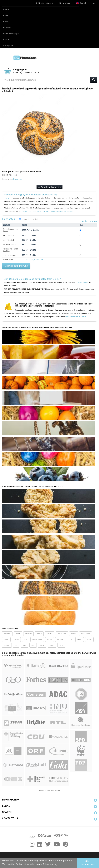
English (82, 3)
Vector (6, 22)
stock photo (20, 172)
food (70, 639)
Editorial (7, 28)
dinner (6, 639)
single (42, 645)
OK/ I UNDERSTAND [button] (88, 863)
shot (33, 645)
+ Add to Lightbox (89, 221)
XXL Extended (8, 240)
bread (18, 634)
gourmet (60, 639)
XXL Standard (8, 236)
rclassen (13, 175)
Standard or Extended (30, 219)
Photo (6, 10)
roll (16, 645)
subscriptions (83, 282)
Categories (8, 46)
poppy (89, 639)
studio (52, 645)
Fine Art (7, 40)
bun (26, 639)
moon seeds (86, 634)
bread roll (7, 634)
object (80, 639)
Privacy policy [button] (50, 864)
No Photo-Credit (9, 245)
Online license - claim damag (11, 230)
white (61, 645)
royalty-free (8, 198)
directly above (37, 639)
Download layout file (50, 187)
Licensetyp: (9, 219)
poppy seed (62, 634)
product (7, 645)
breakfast (29, 634)
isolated (50, 634)
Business (17, 179)
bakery (74, 634)
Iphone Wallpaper (11, 34)
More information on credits (75, 317)
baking (16, 639)
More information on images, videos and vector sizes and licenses (48, 211)
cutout (39, 634)
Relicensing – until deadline (10, 250)
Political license (9, 255)
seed (24, 645)
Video (6, 16)
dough (50, 639)
